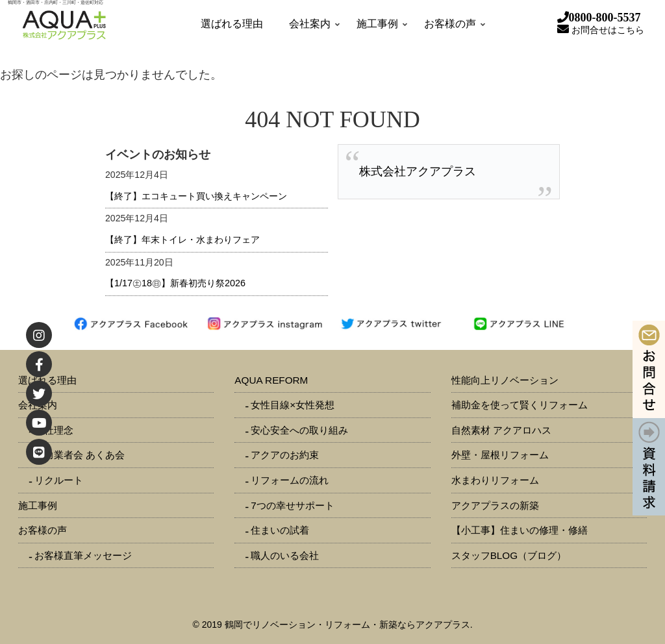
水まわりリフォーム (495, 480)
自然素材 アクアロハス (501, 430)
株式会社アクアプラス (418, 171)
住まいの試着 (280, 530)
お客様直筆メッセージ (83, 555)
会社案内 (38, 405)
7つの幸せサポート (293, 505)
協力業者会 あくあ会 (80, 455)
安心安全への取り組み (299, 430)
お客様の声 (43, 530)
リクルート (59, 480)
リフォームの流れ (290, 480)
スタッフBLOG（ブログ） (509, 555)
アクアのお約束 (285, 455)
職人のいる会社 (285, 555)
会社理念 (54, 430)
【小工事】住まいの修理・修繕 (520, 530)
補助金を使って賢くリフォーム (520, 405)
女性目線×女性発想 (293, 405)
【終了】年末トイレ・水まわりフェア (182, 240)
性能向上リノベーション (505, 380)
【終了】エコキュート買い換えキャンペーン (196, 196)
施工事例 (38, 505)
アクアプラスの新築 (495, 505)
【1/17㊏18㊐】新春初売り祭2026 (175, 283)
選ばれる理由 (47, 380)
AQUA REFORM (271, 380)
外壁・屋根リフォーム (500, 455)
